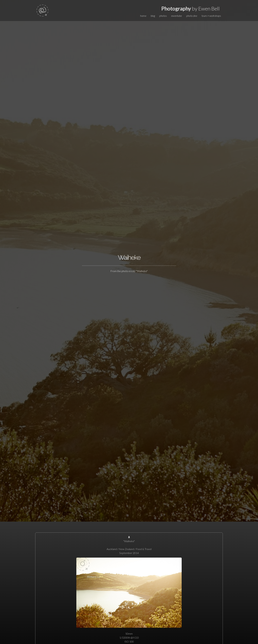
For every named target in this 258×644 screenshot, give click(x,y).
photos (163, 16)
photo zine (192, 16)
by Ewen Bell (190, 8)
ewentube (177, 16)
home (143, 16)
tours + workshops (211, 16)
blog (153, 16)
